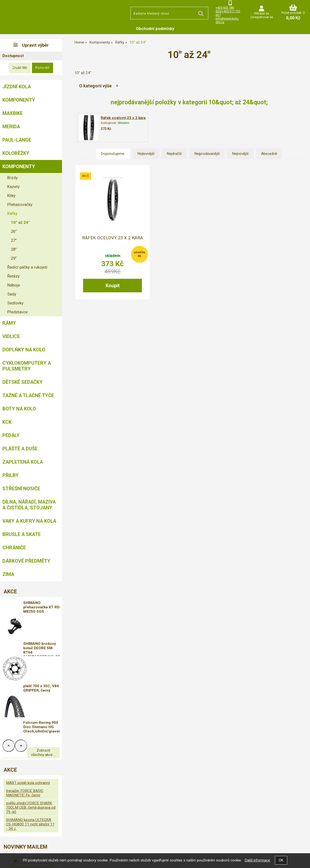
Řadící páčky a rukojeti (27, 267)
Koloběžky (16, 153)
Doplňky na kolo (24, 350)
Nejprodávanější (207, 154)
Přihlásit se (262, 13)
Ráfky (12, 213)
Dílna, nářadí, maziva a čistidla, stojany (29, 505)
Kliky (11, 196)
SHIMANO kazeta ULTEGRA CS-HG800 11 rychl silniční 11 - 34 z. (30, 787)
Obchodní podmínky (155, 29)
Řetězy (13, 276)
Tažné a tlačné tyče (28, 395)
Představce (17, 312)
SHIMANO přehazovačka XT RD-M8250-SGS (46, 608)
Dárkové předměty (26, 561)
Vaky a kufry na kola (29, 521)
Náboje (14, 285)
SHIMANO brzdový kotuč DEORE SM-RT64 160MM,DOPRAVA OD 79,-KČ (47, 637)
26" (14, 231)
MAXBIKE (13, 113)
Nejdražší (174, 154)
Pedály (11, 435)
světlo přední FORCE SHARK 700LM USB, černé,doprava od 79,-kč (31, 770)
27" (14, 240)
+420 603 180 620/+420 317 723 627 (228, 11)
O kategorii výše (95, 86)
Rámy (9, 323)
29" (14, 258)
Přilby (11, 475)
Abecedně (269, 154)
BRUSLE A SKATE (22, 534)
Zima (8, 574)
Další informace (257, 860)
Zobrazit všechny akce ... (31, 718)
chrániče (14, 548)
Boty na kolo (19, 409)
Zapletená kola (23, 462)
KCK (7, 422)
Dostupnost (13, 56)
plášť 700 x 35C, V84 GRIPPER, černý (47, 665)
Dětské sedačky (23, 382)
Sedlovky (15, 303)
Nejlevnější (146, 154)
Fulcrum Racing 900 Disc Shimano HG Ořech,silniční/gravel (47, 695)
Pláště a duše (20, 449)
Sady (12, 294)
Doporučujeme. (113, 154)
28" (14, 249)
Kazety (13, 187)
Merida (11, 127)
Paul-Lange (17, 140)
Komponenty (19, 100)
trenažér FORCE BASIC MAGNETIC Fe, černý (25, 756)
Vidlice (11, 336)
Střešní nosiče (21, 489)
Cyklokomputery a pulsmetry (27, 366)
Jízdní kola (17, 87)
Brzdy (12, 178)
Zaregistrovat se (262, 17)
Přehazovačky (20, 204)
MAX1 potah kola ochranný (28, 746)
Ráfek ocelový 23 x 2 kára (123, 118)
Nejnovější (240, 154)
